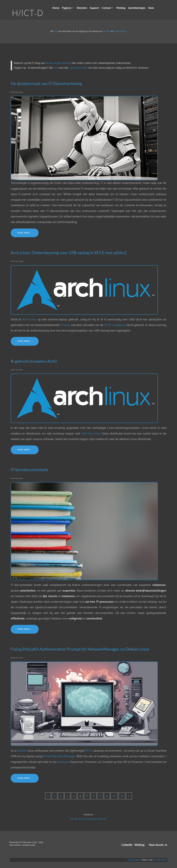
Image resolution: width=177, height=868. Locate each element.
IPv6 (161, 856)
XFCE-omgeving (115, 321)
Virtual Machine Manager (59, 752)
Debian (22, 747)
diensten (107, 27)
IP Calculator (134, 856)
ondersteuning (120, 27)
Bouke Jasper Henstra (58, 59)
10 (114, 792)
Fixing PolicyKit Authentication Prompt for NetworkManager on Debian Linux (80, 645)
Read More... (25, 229)
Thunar (65, 321)
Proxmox (63, 758)
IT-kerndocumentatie (30, 466)
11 (122, 792)
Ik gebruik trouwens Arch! (34, 357)
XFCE (89, 747)
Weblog (139, 841)
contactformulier (78, 64)
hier (56, 27)
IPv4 (155, 856)
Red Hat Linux (91, 429)
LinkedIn (127, 841)
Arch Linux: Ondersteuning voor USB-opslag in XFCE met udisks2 (69, 249)
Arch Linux (29, 315)
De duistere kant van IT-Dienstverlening (46, 79)
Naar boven (158, 841)
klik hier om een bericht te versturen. (89, 815)
